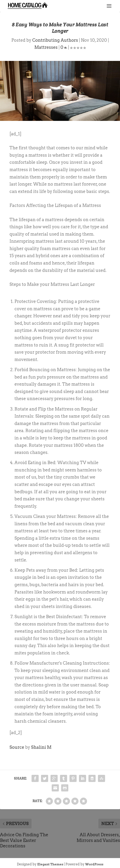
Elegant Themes (50, 864)
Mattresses (46, 47)
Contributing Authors (55, 40)
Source (17, 747)
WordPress (94, 864)
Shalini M (41, 747)
